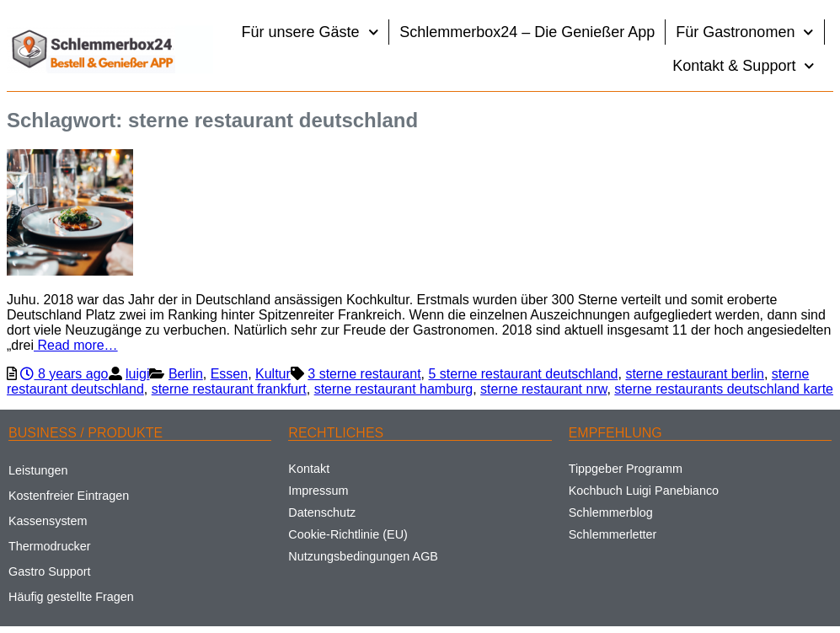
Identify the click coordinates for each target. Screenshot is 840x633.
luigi (137, 374)
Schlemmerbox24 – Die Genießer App (527, 32)
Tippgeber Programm (626, 469)
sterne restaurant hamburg (394, 389)
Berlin (186, 374)
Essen (229, 374)
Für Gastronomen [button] (745, 32)
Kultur (273, 374)
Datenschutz (322, 512)
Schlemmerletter (613, 534)
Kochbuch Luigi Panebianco (644, 491)
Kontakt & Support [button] (744, 66)
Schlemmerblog (611, 512)
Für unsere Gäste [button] (310, 32)
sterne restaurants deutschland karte (724, 389)
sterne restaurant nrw (543, 389)
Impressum (318, 491)
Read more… (76, 345)
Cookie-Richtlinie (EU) (348, 534)
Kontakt (309, 469)
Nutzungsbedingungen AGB (363, 556)
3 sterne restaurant (364, 374)
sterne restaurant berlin (695, 374)
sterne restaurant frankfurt (229, 389)
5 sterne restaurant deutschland (523, 374)
